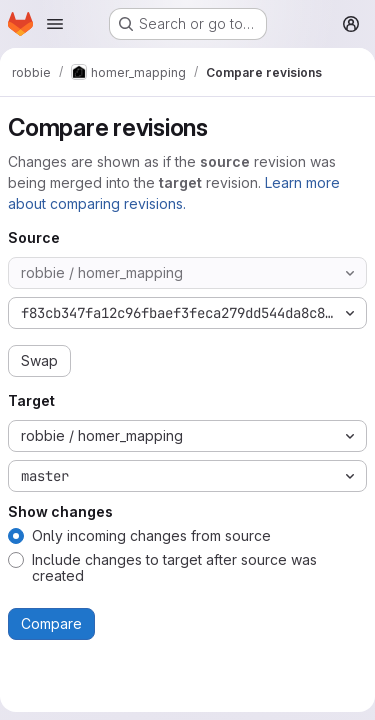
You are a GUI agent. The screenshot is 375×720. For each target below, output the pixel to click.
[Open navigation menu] (55, 24)
